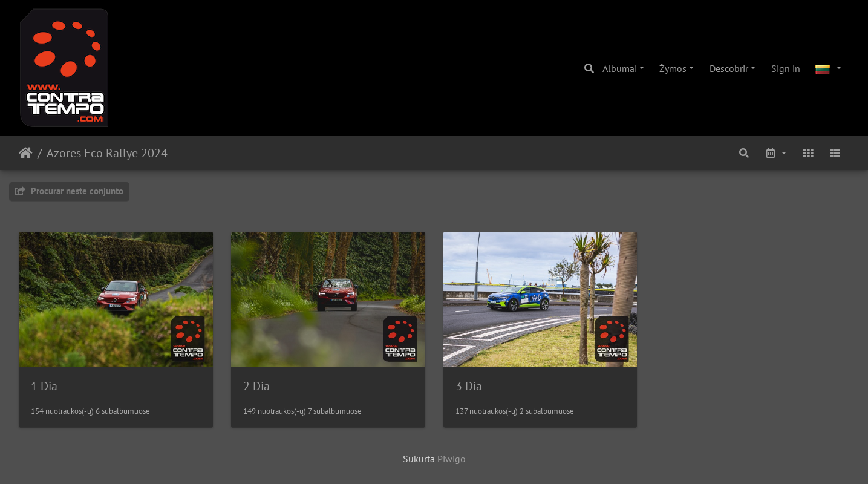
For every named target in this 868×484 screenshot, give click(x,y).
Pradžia (26, 153)
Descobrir (729, 68)
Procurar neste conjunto (69, 191)
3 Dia (469, 386)
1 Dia (44, 386)
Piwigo (452, 459)
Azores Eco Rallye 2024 (107, 153)
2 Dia (256, 386)
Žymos (673, 68)
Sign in (786, 68)
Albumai (620, 68)
